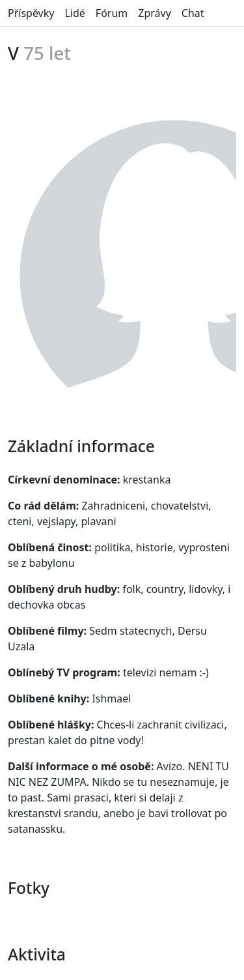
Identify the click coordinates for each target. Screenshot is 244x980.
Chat (193, 13)
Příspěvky (31, 13)
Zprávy (155, 13)
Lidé (75, 13)
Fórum (112, 13)
